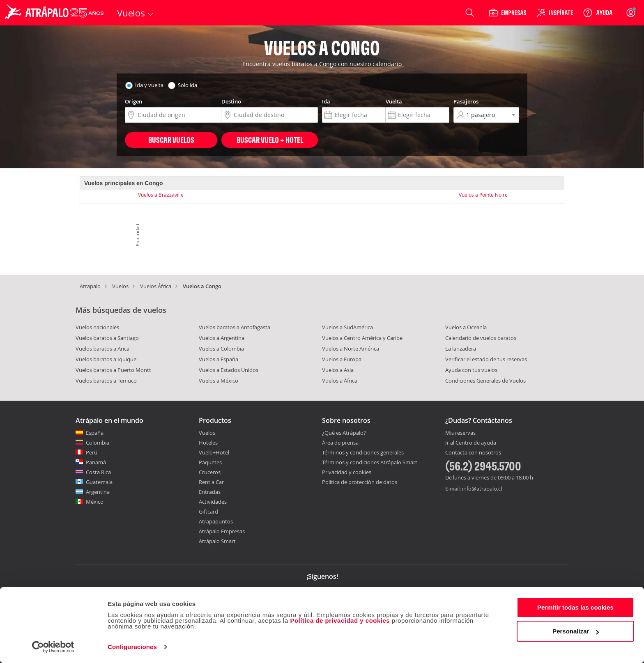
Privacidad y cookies (347, 472)
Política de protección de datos (360, 482)
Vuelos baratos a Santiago (107, 338)
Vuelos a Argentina (222, 338)
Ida (326, 101)
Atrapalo (90, 286)
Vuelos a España (218, 359)
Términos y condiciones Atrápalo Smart (370, 462)
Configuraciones (132, 647)
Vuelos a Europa (342, 359)
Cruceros (210, 472)
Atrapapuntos (216, 521)
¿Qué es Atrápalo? (344, 433)
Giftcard (208, 512)
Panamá (96, 462)
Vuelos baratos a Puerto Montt (113, 370)
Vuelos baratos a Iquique (106, 359)
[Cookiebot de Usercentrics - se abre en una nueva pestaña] (53, 647)
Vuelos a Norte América (351, 349)
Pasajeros (466, 101)
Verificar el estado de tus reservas (486, 359)
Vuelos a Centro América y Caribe (362, 338)
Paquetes (210, 462)
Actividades (213, 502)
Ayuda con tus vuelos (471, 370)
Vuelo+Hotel (214, 452)
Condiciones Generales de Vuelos (485, 381)
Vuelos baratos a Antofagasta (235, 327)
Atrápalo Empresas (222, 531)
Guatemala (99, 482)
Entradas (210, 492)
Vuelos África (156, 286)
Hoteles (208, 443)
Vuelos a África (340, 381)
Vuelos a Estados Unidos (229, 370)
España (95, 433)
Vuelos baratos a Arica (102, 349)
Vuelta (394, 101)
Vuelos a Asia (338, 370)
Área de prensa (340, 443)
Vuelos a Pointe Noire (483, 195)
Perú (92, 452)
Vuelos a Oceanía (466, 327)
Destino (231, 101)
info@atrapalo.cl (482, 489)
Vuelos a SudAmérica (347, 327)
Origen (133, 101)
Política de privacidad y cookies (340, 621)
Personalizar (576, 631)
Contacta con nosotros (473, 453)
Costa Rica (98, 472)
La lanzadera (461, 349)
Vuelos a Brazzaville (161, 195)
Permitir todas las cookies (575, 607)
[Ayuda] (598, 13)
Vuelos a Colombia (221, 349)
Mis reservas (460, 433)
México (95, 502)
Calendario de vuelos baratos (481, 338)
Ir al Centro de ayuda (471, 443)
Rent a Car (211, 482)
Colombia (98, 443)
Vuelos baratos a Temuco (106, 381)
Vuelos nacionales (97, 327)
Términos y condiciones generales (363, 452)
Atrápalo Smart (217, 541)
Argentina (98, 492)
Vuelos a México (218, 381)
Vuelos (120, 286)
